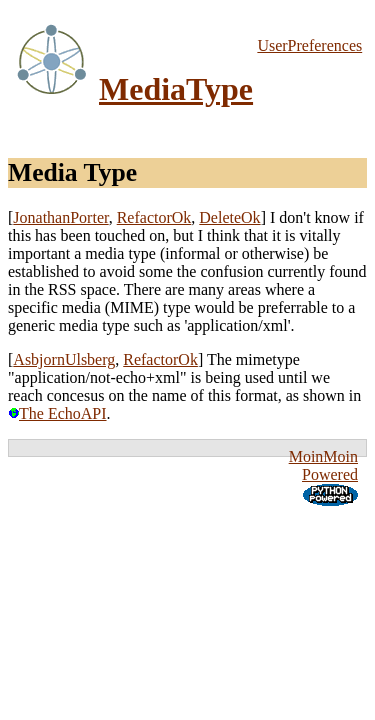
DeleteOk (229, 217)
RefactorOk (154, 217)
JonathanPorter (60, 217)
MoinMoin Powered (323, 465)
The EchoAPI (57, 413)
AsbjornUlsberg (64, 359)
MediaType (176, 89)
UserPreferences (309, 45)
